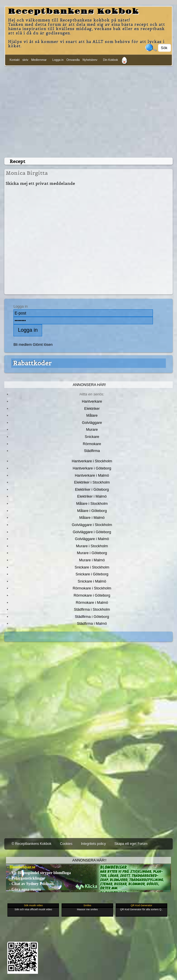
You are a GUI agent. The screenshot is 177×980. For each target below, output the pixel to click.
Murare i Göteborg (92, 553)
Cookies (66, 844)
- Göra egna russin (23, 889)
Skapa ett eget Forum (131, 844)
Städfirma (92, 451)
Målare (92, 415)
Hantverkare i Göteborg (92, 468)
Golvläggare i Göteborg (92, 532)
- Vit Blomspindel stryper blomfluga (38, 873)
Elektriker (92, 409)
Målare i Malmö (92, 518)
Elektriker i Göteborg (92, 489)
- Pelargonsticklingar (25, 878)
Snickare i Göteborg (92, 574)
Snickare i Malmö (92, 581)
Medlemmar (39, 60)
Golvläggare (92, 423)
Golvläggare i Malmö (92, 539)
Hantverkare (92, 401)
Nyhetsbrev (90, 60)
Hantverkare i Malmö (92, 475)
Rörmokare (92, 444)
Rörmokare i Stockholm (92, 588)
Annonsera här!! (89, 860)
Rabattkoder (32, 363)
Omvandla (73, 60)
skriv (25, 60)
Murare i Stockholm (92, 546)
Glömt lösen (43, 345)
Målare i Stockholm (92, 503)
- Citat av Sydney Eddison (30, 884)
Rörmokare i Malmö (92, 602)
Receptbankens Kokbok (73, 11)
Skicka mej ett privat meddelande (40, 183)
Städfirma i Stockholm (92, 609)
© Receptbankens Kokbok (31, 844)
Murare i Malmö (92, 560)
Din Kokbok (111, 60)
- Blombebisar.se (21, 867)
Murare (92, 429)
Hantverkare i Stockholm (92, 461)
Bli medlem (23, 345)
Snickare (92, 437)
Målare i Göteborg (92, 511)
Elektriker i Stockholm (92, 482)
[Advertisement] (89, 111)
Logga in (58, 60)
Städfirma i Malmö (92, 623)
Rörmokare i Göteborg (92, 595)
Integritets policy (94, 844)
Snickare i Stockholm (92, 567)
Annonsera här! (89, 385)
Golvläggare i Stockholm (92, 525)
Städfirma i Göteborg (92, 617)
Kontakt (14, 60)
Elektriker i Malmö (92, 496)
